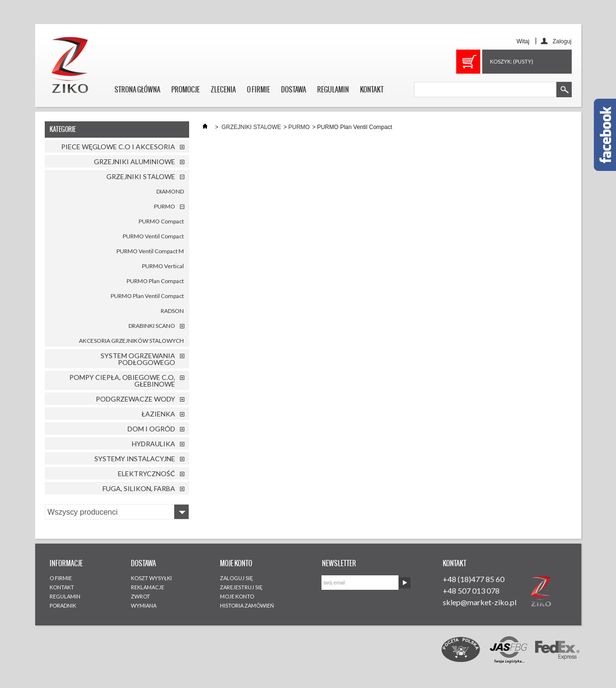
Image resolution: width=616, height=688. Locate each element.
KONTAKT (372, 90)
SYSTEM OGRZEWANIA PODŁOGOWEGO (138, 359)
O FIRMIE (258, 90)
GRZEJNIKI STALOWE (141, 176)
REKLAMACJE (148, 587)
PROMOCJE (186, 90)
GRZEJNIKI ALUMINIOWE (135, 162)
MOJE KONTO (237, 596)
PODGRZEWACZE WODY (135, 399)
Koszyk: (512, 61)
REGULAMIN (333, 90)
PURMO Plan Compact (155, 281)
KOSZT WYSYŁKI (151, 578)
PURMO (165, 206)
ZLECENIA (223, 90)
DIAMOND (170, 191)
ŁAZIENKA (158, 414)
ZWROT (141, 596)
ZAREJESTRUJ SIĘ (241, 587)
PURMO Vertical (163, 266)
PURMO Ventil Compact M (150, 251)
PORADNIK (63, 605)
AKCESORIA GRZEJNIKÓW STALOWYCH (131, 341)
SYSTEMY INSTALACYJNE (135, 459)
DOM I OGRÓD (151, 429)
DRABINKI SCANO (152, 326)
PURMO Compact (161, 221)
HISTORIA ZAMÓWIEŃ (247, 605)
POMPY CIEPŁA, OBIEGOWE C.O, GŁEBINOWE (122, 381)
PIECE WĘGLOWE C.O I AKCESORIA (118, 147)
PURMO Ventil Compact (153, 236)
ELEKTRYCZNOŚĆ (147, 474)
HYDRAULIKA (154, 444)
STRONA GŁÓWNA (137, 90)
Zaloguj (562, 41)
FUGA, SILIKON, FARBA (139, 488)
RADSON (172, 311)
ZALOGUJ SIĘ (237, 578)
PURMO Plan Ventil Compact (147, 296)
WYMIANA (144, 605)
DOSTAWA (294, 90)
